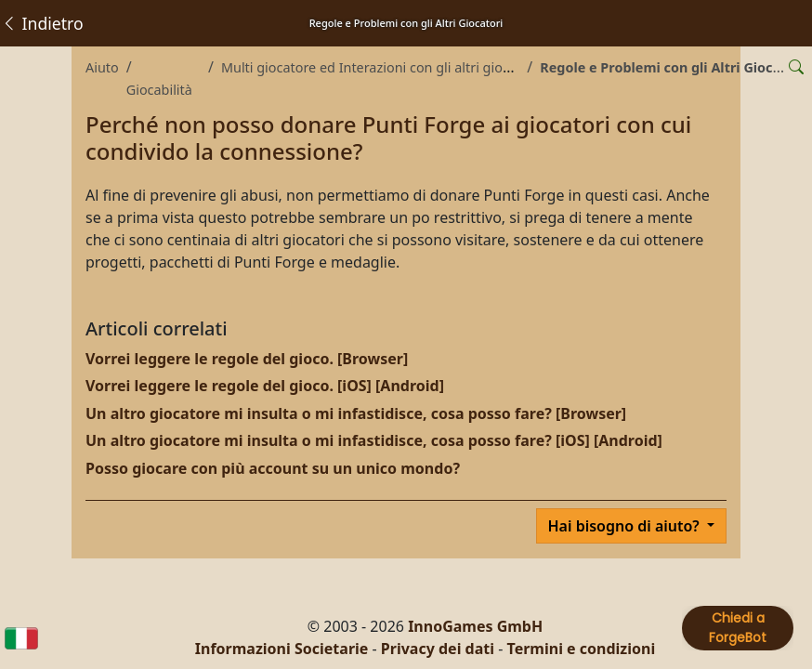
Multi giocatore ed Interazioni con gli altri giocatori (380, 67)
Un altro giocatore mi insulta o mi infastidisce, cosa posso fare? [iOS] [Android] (374, 440)
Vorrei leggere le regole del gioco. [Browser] (247, 359)
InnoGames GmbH (475, 626)
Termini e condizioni (582, 649)
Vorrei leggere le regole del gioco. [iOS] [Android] (265, 386)
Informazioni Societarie (282, 649)
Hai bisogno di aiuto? (626, 526)
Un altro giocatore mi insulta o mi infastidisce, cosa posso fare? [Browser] (356, 413)
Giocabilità (159, 90)
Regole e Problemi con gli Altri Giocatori (672, 67)
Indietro (42, 23)
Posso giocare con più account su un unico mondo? (273, 468)
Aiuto (102, 67)
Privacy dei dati (438, 649)
